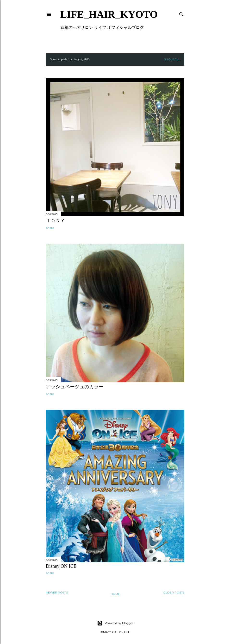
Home (115, 592)
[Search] (181, 13)
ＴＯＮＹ (56, 221)
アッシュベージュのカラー (75, 387)
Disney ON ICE (61, 566)
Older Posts (174, 590)
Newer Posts (57, 590)
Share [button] (50, 228)
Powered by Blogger (115, 621)
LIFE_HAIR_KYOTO (109, 14)
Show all (172, 59)
